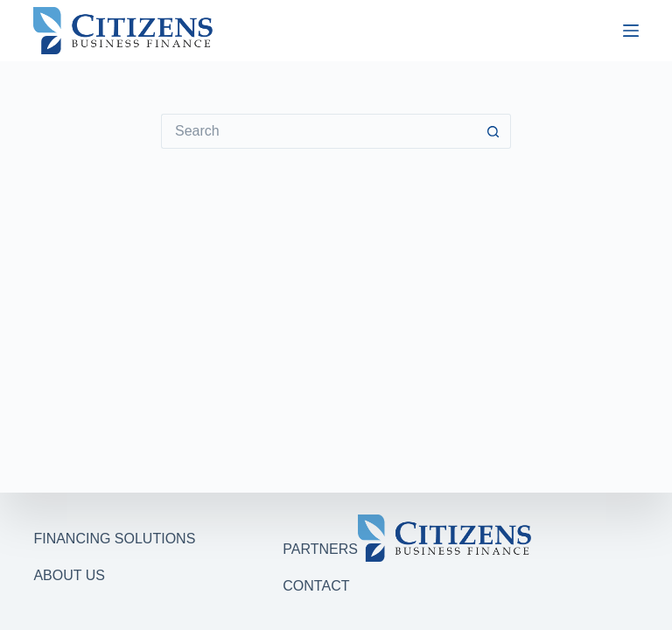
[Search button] (493, 131)
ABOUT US (69, 575)
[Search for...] (318, 131)
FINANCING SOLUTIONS (114, 539)
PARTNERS (320, 549)
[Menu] (631, 31)
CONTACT (316, 586)
